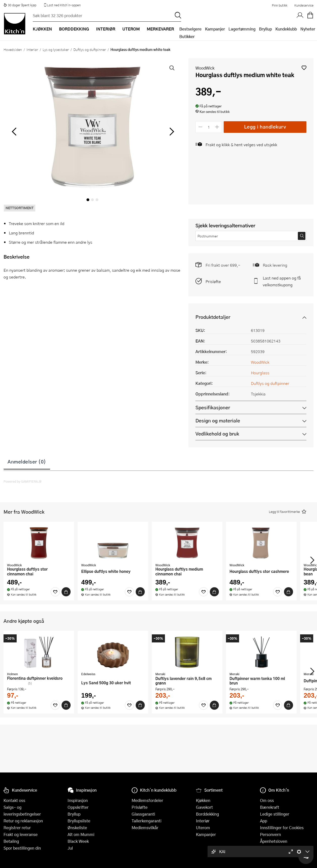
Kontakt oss (14, 800)
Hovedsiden (13, 49)
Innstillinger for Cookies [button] (282, 828)
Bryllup (265, 29)
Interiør (32, 49)
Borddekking (207, 814)
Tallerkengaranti (147, 821)
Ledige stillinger (275, 814)
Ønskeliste (77, 828)
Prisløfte (213, 281)
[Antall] (209, 127)
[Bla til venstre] (14, 132)
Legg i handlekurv (265, 127)
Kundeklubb (286, 29)
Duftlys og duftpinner (90, 49)
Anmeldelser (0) (27, 461)
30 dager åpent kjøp (20, 5)
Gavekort (204, 807)
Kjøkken (203, 800)
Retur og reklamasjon (23, 821)
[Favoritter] (55, 592)
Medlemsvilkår (145, 828)
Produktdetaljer (213, 317)
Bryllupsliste (79, 821)
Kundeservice (304, 5)
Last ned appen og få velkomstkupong (282, 281)
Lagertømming (242, 29)
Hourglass (260, 373)
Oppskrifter (78, 807)
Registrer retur (17, 828)
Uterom (203, 828)
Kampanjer (215, 29)
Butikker (187, 36)
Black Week (78, 841)
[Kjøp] (66, 592)
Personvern (270, 834)
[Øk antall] (217, 127)
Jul (70, 848)
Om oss (267, 800)
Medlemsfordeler (147, 800)
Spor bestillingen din (22, 848)
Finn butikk (280, 5)
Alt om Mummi (81, 834)
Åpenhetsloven (274, 841)
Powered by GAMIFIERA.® (23, 481)
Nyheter (308, 29)
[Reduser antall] (200, 127)
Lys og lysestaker (56, 49)
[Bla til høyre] (171, 132)
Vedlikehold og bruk (217, 434)
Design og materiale (218, 421)
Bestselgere (190, 29)
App (264, 821)
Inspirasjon (78, 800)
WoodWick (205, 68)
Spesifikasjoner (213, 407)
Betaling (11, 841)
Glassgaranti (143, 814)
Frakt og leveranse (21, 834)
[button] (304, 68)
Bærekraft (270, 807)
